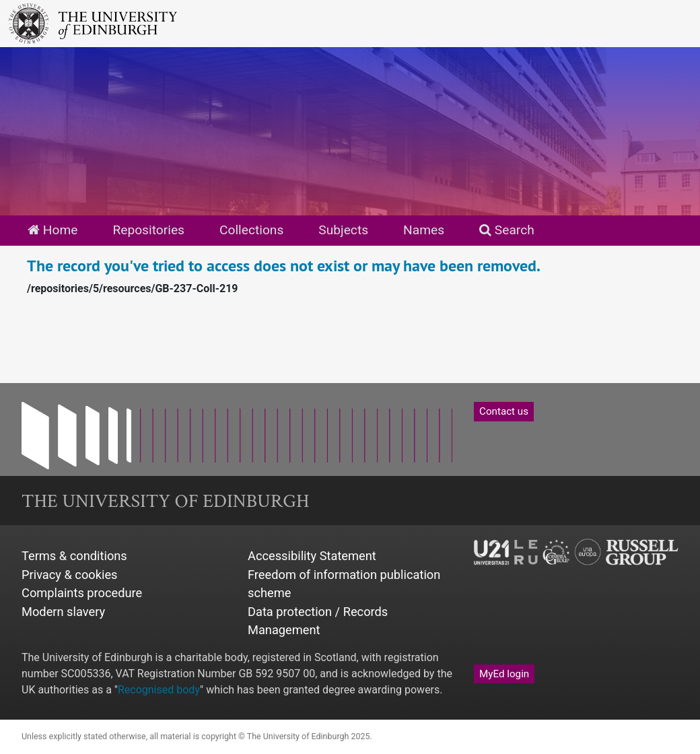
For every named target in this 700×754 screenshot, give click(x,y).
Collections (251, 230)
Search (507, 230)
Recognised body (159, 690)
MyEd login (504, 674)
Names (424, 230)
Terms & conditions (74, 556)
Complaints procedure (82, 593)
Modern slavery (63, 612)
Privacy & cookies (70, 575)
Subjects (343, 230)
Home (53, 230)
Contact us (504, 411)
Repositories (148, 230)
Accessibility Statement (312, 556)
